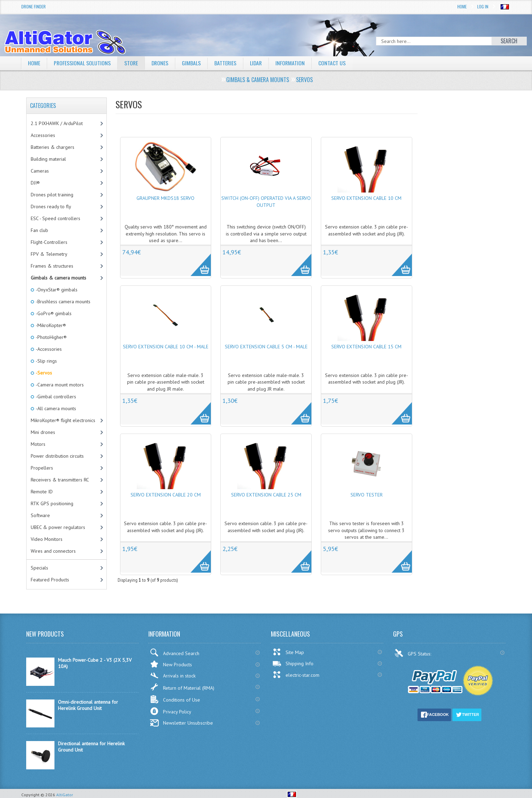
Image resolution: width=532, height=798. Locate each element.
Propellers (42, 468)
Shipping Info (293, 663)
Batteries (227, 63)
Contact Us (335, 63)
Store (132, 63)
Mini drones (43, 432)
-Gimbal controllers (55, 397)
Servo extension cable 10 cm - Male (166, 347)
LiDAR (258, 63)
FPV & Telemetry (49, 254)
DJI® (35, 183)
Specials (39, 568)
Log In (483, 6)
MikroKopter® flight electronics (63, 420)
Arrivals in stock (173, 676)
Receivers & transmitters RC (60, 480)
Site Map (288, 652)
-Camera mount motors (59, 385)
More (197, 261)
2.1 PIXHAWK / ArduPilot (57, 123)
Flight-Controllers (49, 242)
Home (462, 6)
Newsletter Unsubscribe (181, 723)
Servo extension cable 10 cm (366, 198)
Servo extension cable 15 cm (366, 347)
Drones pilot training (52, 195)
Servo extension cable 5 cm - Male (266, 347)
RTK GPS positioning (52, 503)
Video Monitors (47, 539)
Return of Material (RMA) (182, 687)
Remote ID (42, 492)
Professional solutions (82, 63)
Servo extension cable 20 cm (166, 495)
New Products (171, 664)
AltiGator (65, 795)
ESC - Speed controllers (56, 218)
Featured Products (50, 580)
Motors (38, 444)
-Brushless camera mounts (62, 302)
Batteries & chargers (53, 147)
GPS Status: (413, 653)
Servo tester (367, 495)
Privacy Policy (171, 711)
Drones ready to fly (51, 206)
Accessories (43, 135)
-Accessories (48, 349)
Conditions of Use (175, 699)
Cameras (40, 171)
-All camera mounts (55, 408)
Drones (161, 63)
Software (40, 515)
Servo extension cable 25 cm (266, 495)
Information (293, 63)
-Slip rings (46, 361)
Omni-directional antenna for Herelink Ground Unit (88, 705)
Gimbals (193, 63)
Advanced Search (175, 652)
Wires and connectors (53, 551)
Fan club (39, 230)
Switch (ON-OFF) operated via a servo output (266, 202)
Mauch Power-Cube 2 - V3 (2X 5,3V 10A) (95, 663)
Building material (48, 159)
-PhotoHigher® (51, 337)
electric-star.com (296, 675)
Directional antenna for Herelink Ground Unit (91, 747)
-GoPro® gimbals (53, 313)
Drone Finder (34, 6)
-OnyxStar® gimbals (56, 290)
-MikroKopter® (50, 325)
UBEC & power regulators (58, 527)
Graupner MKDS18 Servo (165, 198)
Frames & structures (52, 266)
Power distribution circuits (57, 456)
